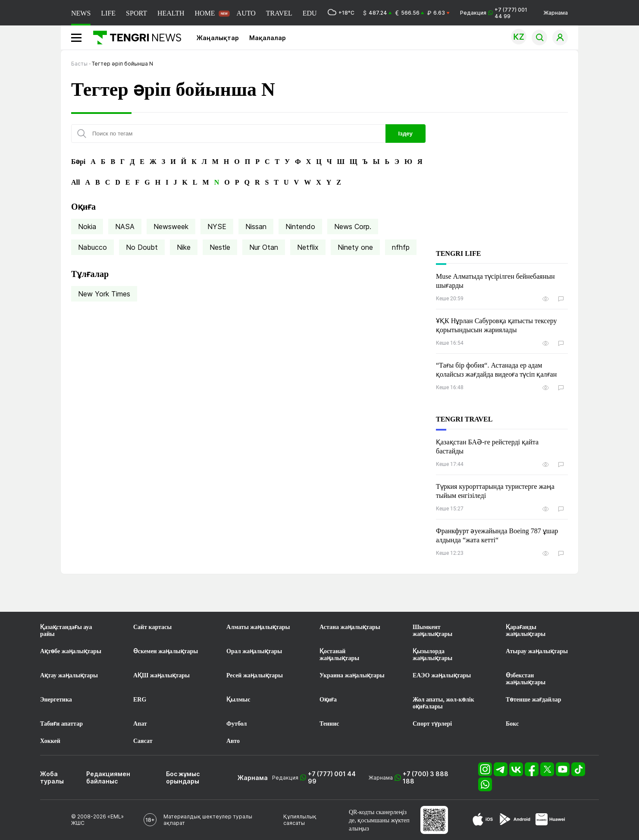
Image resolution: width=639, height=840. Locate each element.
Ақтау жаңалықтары (69, 675)
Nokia (87, 227)
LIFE (108, 13)
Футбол (236, 724)
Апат (140, 724)
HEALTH (171, 13)
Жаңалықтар (218, 38)
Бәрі (78, 162)
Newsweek (171, 227)
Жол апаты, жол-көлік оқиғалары (443, 703)
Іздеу (406, 134)
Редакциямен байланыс (108, 777)
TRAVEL (279, 13)
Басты (79, 64)
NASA (125, 227)
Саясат (143, 741)
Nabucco (92, 247)
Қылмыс (238, 700)
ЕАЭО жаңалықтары (442, 675)
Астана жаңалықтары (350, 627)
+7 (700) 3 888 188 (426, 777)
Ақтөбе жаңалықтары (71, 651)
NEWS (81, 13)
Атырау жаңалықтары (537, 651)
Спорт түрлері (432, 724)
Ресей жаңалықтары (255, 675)
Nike (184, 247)
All (75, 182)
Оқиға (328, 700)
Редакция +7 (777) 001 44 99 (494, 13)
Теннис (329, 724)
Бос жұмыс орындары (183, 777)
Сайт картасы (152, 627)
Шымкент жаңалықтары (432, 631)
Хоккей (50, 741)
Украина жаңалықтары (352, 675)
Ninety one (355, 247)
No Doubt (142, 247)
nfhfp (401, 247)
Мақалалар (268, 38)
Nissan (256, 227)
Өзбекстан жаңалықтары (526, 679)
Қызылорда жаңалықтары (432, 655)
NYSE (217, 227)
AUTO (246, 13)
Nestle (220, 247)
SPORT (136, 13)
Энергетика (56, 700)
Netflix (308, 247)
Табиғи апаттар (61, 724)
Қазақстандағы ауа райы (66, 631)
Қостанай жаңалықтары (339, 655)
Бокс (512, 724)
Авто (233, 741)
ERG (140, 700)
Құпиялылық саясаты (300, 820)
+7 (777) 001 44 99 (332, 777)
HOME (205, 13)
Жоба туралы (52, 777)
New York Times (104, 294)
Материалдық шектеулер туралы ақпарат (208, 820)
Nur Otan (264, 247)
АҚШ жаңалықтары (161, 675)
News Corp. (353, 227)
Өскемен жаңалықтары (166, 651)
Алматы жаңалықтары (258, 627)
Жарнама (556, 13)
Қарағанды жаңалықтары (526, 631)
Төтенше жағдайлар (533, 700)
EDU (310, 13)
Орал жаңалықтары (254, 651)
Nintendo (300, 227)
